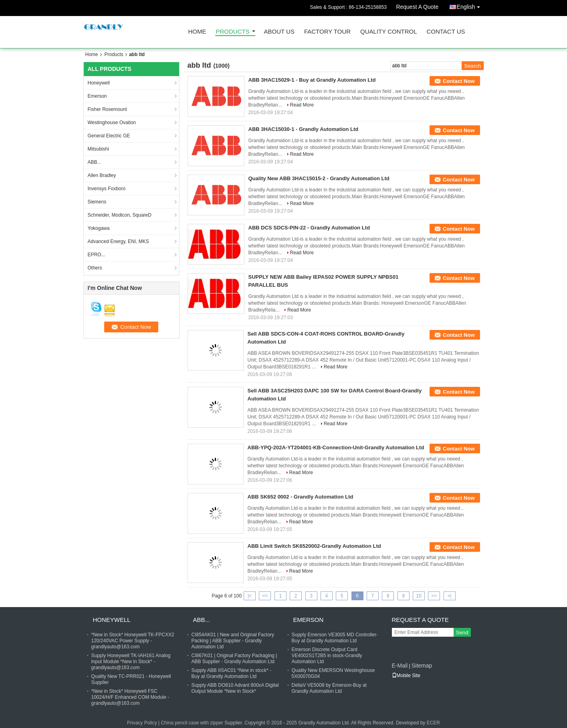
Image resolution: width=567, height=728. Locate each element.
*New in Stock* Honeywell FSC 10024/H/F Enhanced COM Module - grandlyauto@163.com (130, 697)
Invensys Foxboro (107, 189)
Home (197, 32)
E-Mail (400, 666)
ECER (433, 723)
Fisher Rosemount (107, 109)
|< (250, 596)
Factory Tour (327, 32)
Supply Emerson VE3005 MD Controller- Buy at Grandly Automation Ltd (335, 638)
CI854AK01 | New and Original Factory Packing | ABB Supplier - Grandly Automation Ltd (233, 641)
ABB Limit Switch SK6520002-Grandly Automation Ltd (314, 546)
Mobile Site (406, 676)
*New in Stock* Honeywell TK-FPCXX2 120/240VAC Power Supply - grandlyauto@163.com (133, 641)
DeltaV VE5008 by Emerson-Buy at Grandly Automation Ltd (329, 688)
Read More (302, 105)
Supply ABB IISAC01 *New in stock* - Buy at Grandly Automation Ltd (231, 673)
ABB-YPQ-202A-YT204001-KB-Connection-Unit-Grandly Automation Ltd (336, 447)
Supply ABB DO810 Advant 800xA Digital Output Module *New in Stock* (235, 688)
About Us (279, 32)
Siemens (97, 202)
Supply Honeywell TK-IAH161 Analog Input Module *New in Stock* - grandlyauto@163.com (131, 662)
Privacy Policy (142, 723)
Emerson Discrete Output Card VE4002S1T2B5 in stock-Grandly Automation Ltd (327, 656)
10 (419, 596)
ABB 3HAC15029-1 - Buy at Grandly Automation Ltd (312, 80)
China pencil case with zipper (192, 723)
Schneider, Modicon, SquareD (120, 215)
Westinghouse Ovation (112, 123)
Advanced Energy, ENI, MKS (118, 241)
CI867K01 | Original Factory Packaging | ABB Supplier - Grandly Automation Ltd (234, 659)
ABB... (95, 162)
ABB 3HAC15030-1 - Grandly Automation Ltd (304, 129)
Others (95, 268)
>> (434, 596)
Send (462, 632)
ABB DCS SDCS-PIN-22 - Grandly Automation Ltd (309, 228)
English (470, 5)
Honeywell (99, 83)
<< (265, 596)
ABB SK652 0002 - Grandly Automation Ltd (301, 497)
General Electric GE (109, 136)
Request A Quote (417, 7)
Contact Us (446, 32)
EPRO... (97, 255)
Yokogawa (99, 228)
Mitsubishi (98, 149)
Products (233, 32)
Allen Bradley (102, 175)
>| (450, 596)
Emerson (97, 96)
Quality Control (388, 32)
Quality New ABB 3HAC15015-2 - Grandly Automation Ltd (319, 178)
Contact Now (459, 81)
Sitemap (422, 666)
